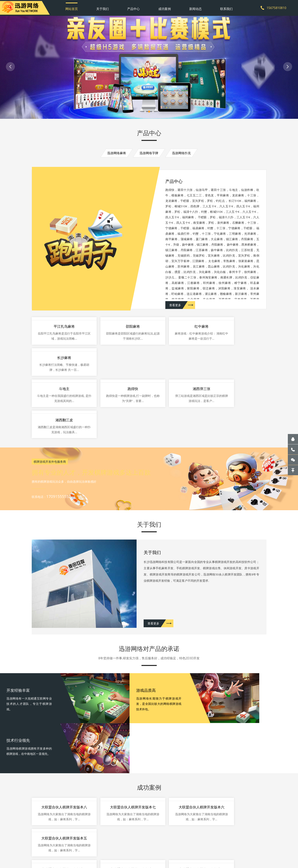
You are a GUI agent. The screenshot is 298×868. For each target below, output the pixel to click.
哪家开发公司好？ (72, 865)
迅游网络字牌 (149, 155)
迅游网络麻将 (115, 155)
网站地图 (113, 849)
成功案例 (164, 7)
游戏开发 (52, 865)
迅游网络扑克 (183, 155)
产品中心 (134, 7)
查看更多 (175, 326)
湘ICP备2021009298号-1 (148, 849)
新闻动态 (194, 7)
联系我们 (224, 7)
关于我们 (104, 7)
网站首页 (74, 7)
